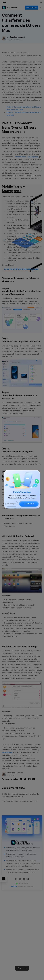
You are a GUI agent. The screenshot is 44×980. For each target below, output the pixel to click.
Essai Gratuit (29, 504)
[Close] (7, 473)
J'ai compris (12, 504)
